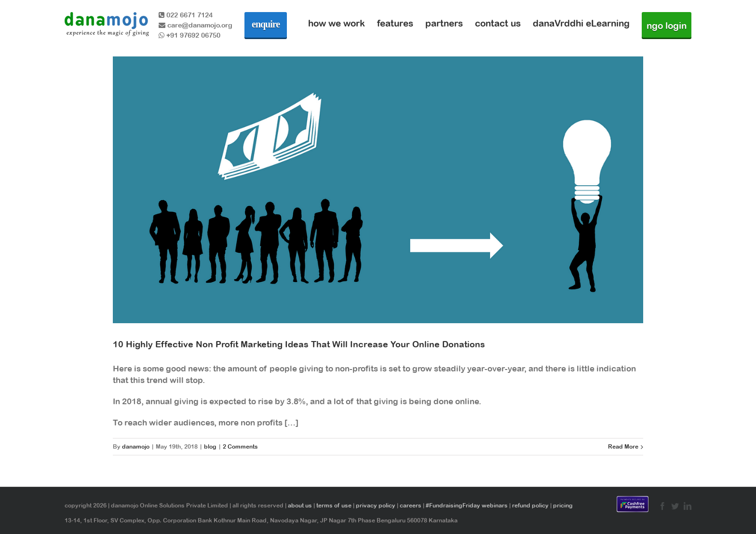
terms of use (334, 506)
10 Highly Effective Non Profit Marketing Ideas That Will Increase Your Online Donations (299, 344)
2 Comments (240, 447)
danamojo (136, 447)
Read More (623, 447)
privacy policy (376, 506)
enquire (266, 24)
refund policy (530, 506)
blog (210, 447)
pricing (563, 506)
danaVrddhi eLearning (581, 23)
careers (411, 506)
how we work (337, 23)
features (395, 23)
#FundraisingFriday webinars (467, 506)
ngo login (667, 26)
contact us (498, 23)
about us (300, 506)
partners (444, 23)
